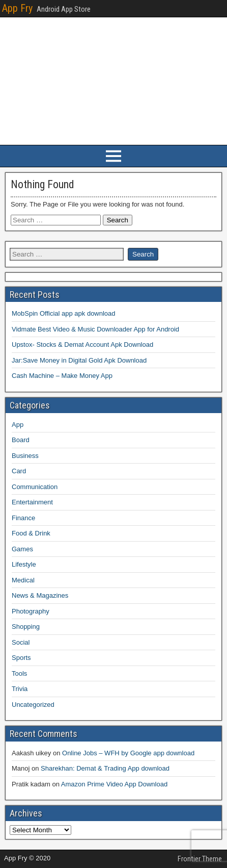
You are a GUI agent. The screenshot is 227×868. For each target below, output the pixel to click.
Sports (21, 658)
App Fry (17, 8)
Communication (35, 487)
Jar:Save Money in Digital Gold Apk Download (79, 360)
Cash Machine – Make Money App (62, 376)
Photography (31, 611)
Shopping (26, 627)
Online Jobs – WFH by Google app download (128, 753)
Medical (23, 580)
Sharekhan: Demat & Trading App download (105, 768)
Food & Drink (31, 533)
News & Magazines (40, 595)
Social (21, 642)
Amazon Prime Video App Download (114, 784)
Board (21, 440)
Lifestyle (24, 564)
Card (19, 471)
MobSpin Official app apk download (64, 313)
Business (25, 456)
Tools (19, 673)
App (18, 425)
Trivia (20, 689)
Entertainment (32, 502)
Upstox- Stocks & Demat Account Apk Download (82, 344)
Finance (23, 518)
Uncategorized (33, 705)
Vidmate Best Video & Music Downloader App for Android (95, 329)
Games (22, 549)
